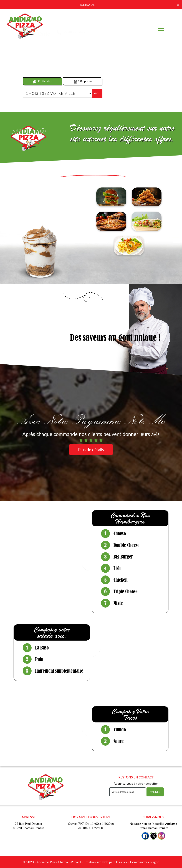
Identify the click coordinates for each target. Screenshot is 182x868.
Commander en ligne (145, 862)
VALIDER (155, 792)
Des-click (121, 862)
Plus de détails (91, 450)
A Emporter (83, 81)
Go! (97, 93)
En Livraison (43, 82)
